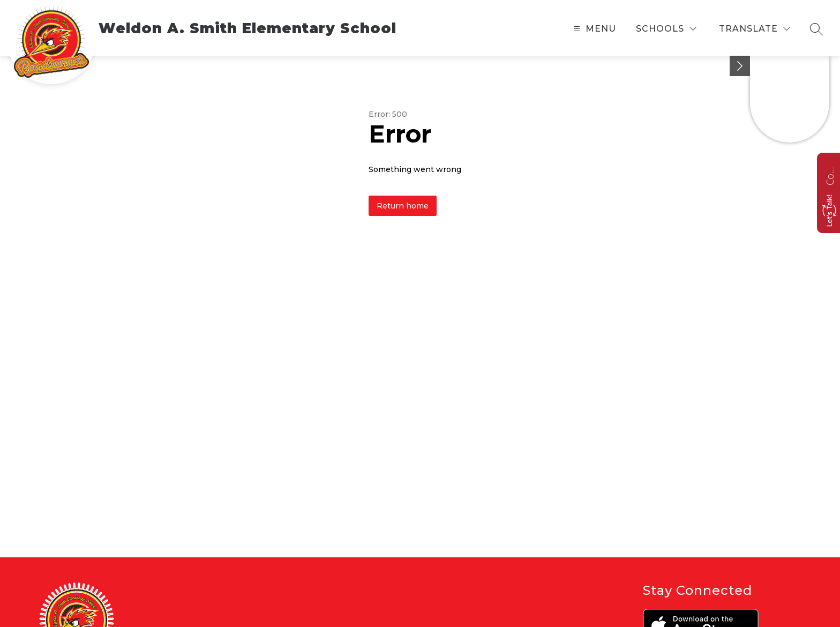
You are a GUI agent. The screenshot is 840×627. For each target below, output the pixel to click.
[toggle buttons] (740, 66)
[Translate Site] (755, 29)
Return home (403, 206)
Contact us (830, 175)
